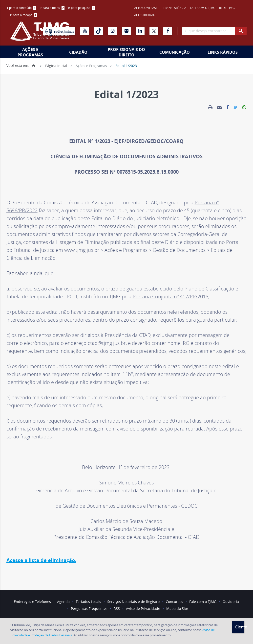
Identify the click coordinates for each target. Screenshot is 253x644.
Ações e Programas (30, 52)
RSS (117, 608)
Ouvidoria (231, 602)
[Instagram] (112, 31)
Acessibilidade (146, 15)
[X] (154, 31)
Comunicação (175, 52)
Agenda (63, 602)
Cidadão (78, 52)
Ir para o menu (52, 8)
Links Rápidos (223, 52)
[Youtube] (85, 31)
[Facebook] (168, 31)
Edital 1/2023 (126, 65)
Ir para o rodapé (23, 15)
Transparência (175, 8)
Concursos (174, 602)
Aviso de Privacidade (143, 608)
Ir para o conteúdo (21, 8)
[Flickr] (126, 31)
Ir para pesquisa (82, 8)
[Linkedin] (140, 31)
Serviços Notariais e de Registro (133, 602)
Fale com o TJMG (203, 8)
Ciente (240, 627)
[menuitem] (21, 8)
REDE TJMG (227, 8)
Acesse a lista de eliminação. (41, 560)
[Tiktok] (99, 31)
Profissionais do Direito (126, 52)
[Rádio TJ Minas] (59, 31)
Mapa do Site (177, 608)
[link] (210, 107)
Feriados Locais (88, 602)
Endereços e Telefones (32, 602)
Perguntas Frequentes (89, 608)
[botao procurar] (241, 31)
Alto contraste (147, 8)
